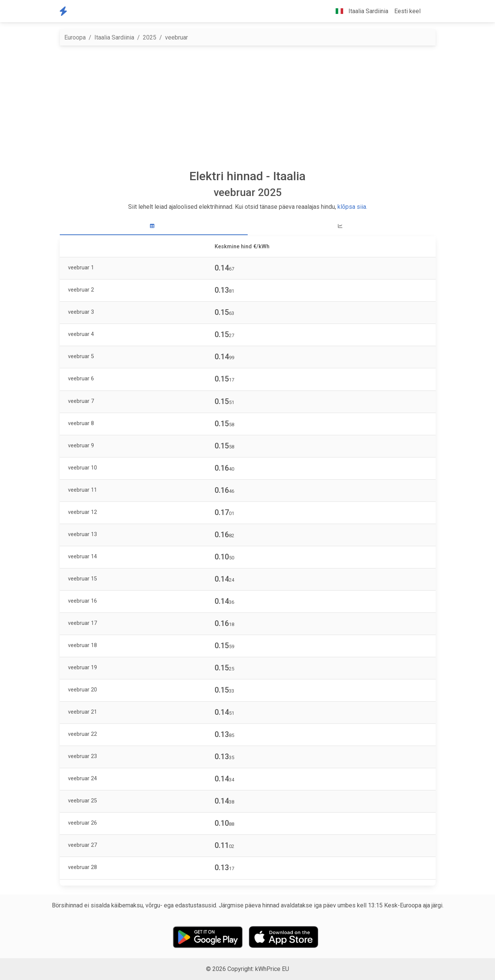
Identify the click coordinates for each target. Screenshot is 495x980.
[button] (430, 11)
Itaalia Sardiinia (114, 37)
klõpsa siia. (352, 207)
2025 (150, 37)
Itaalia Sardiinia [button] (359, 11)
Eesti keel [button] (407, 11)
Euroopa (75, 37)
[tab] (154, 226)
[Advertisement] (248, 107)
